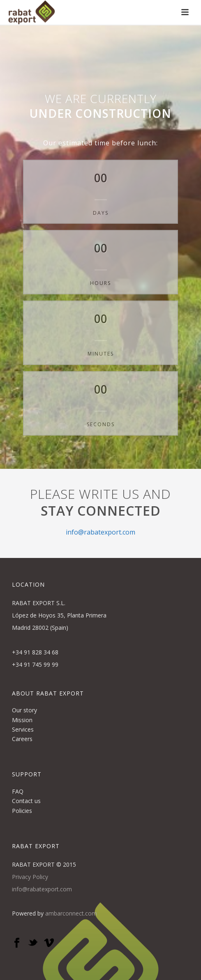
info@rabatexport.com (100, 532)
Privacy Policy (30, 877)
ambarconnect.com (71, 913)
